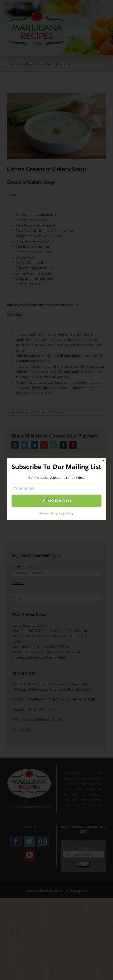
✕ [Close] (103, 461)
